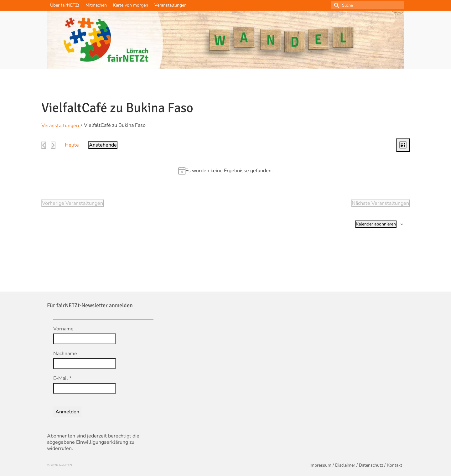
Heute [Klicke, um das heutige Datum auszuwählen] (72, 145)
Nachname (65, 354)
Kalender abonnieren (376, 224)
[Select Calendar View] (403, 145)
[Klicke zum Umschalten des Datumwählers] (103, 145)
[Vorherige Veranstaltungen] (44, 145)
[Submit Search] (336, 5)
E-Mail (62, 378)
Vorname (63, 329)
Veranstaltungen (60, 126)
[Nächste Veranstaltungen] (53, 145)
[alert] (229, 171)
